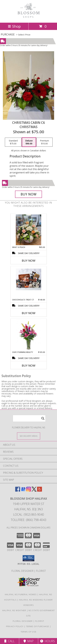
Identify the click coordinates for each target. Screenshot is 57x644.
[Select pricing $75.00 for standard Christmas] (13, 142)
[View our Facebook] (18, 491)
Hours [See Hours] (47, 641)
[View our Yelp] (40, 491)
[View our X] (34, 491)
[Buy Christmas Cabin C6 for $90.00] (29, 194)
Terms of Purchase (38, 626)
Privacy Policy (15, 626)
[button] (28, 558)
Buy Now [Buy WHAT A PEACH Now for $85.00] (29, 261)
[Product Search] (29, 418)
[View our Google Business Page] (23, 491)
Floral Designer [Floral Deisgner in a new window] (23, 571)
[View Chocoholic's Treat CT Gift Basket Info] (28, 282)
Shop (14, 26)
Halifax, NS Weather (14, 610)
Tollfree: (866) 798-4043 (28, 520)
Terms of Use (29, 632)
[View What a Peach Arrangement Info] (28, 230)
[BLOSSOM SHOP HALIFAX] (28, 18)
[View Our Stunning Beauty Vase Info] (28, 335)
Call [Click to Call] (9, 641)
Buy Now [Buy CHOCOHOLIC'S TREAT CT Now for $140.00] (29, 313)
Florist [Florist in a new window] (41, 571)
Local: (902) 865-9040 (29, 514)
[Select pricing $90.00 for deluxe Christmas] (29, 142)
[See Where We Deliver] (29, 436)
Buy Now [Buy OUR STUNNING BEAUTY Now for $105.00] (29, 366)
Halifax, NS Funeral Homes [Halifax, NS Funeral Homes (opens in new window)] (21, 594)
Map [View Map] (29, 641)
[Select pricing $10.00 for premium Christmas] (44, 142)
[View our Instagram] (29, 491)
